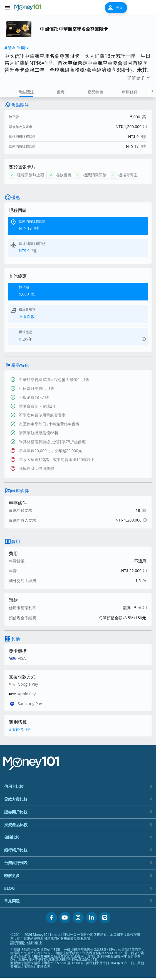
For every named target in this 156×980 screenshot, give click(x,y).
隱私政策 (84, 938)
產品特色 (95, 92)
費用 (16, 542)
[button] (153, 91)
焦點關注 (26, 92)
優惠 (61, 92)
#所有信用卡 (17, 48)
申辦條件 (130, 92)
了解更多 (139, 78)
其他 (16, 639)
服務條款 (67, 938)
